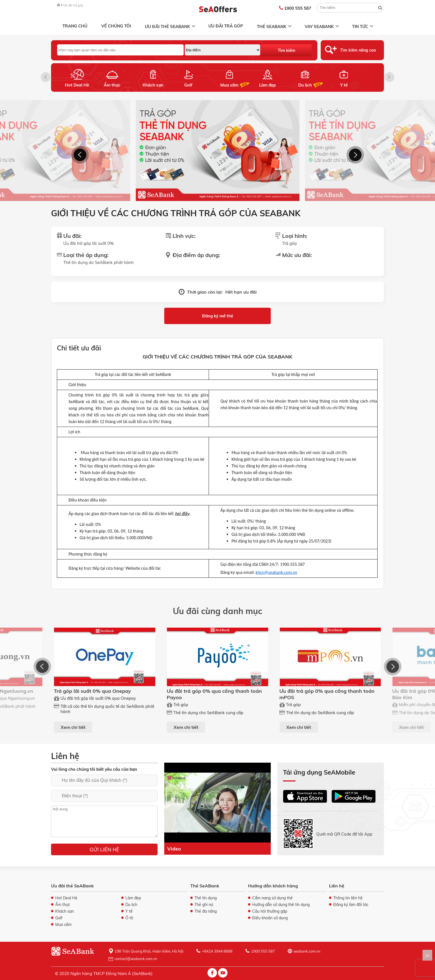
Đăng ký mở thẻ (217, 316)
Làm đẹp (267, 85)
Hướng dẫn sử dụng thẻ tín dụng (281, 905)
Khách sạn (153, 85)
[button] (389, 77)
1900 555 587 (295, 8)
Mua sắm (229, 85)
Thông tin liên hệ (348, 898)
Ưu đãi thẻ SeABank (171, 26)
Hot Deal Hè (77, 85)
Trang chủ (75, 26)
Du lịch (305, 85)
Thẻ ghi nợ (204, 905)
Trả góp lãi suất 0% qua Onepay (92, 691)
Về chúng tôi (116, 26)
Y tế (344, 85)
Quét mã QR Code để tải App (344, 834)
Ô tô (129, 918)
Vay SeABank (322, 26)
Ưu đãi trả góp (73, 5)
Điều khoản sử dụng (270, 918)
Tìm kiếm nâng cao (358, 50)
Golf (188, 85)
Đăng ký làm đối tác (351, 905)
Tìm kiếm (286, 50)
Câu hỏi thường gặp (270, 911)
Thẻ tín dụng (206, 898)
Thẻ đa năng (206, 911)
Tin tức (363, 26)
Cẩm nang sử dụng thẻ (272, 898)
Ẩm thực (112, 85)
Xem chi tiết (73, 727)
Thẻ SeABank (275, 26)
